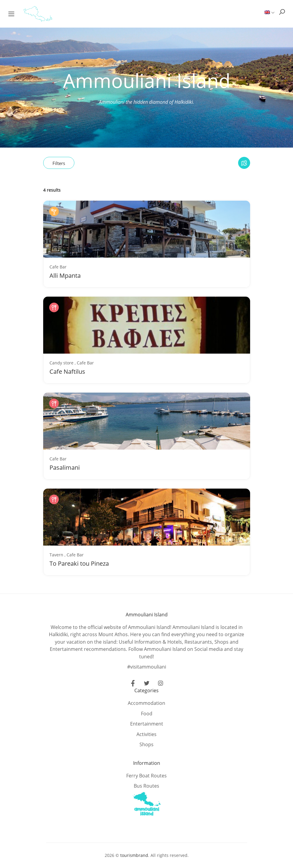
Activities (146, 734)
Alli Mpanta (65, 275)
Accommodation (146, 703)
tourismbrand (134, 855)
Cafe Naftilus (67, 371)
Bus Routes (146, 786)
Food (147, 714)
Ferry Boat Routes (146, 776)
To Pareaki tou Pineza (79, 563)
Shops (146, 744)
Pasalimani (65, 467)
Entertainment (147, 724)
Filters (59, 163)
